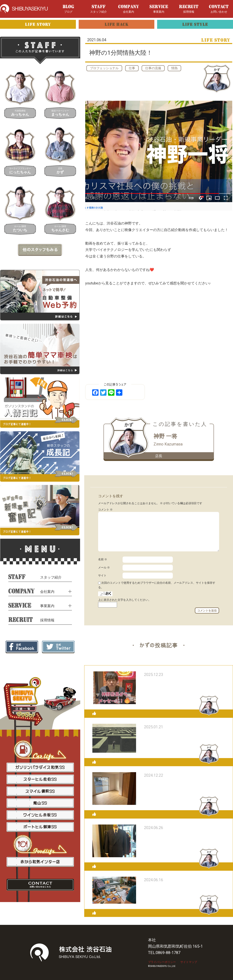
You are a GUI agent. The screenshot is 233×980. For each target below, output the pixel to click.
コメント (105, 510)
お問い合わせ (219, 9)
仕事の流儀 (153, 68)
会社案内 (129, 9)
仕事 (132, 68)
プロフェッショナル (104, 68)
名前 (103, 559)
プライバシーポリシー (162, 962)
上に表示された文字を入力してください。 (125, 600)
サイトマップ (189, 962)
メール (104, 567)
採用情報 (189, 9)
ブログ (68, 9)
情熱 (174, 68)
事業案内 (159, 9)
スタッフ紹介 (99, 9)
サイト (102, 575)
